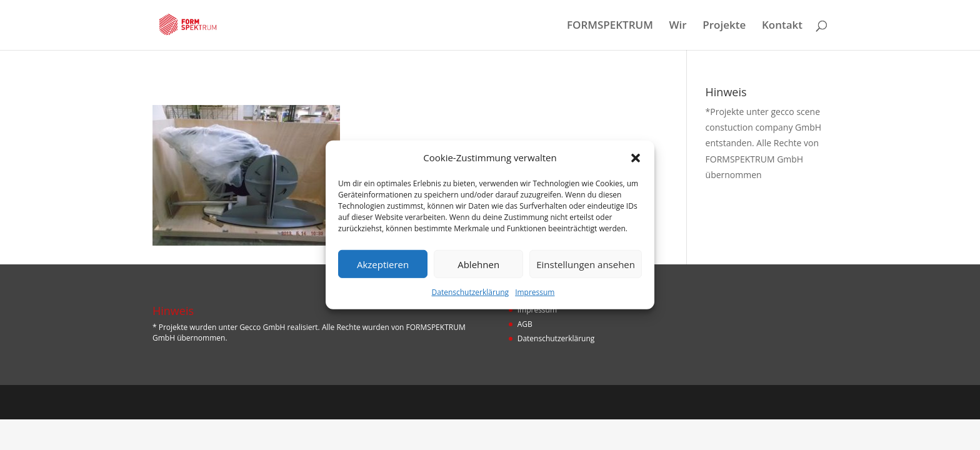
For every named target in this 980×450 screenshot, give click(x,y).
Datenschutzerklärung (471, 292)
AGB (525, 324)
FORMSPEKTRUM (610, 26)
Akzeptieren (383, 264)
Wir (678, 26)
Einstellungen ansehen (586, 264)
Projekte (724, 26)
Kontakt (782, 26)
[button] (636, 157)
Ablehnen (478, 264)
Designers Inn (211, 402)
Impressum (535, 292)
